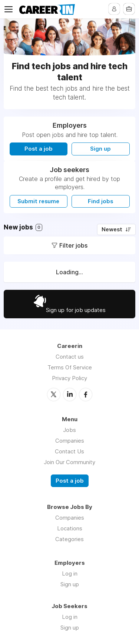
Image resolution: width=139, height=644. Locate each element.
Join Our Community (69, 462)
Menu (10, 9)
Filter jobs (73, 245)
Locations (70, 528)
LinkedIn (70, 395)
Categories (69, 539)
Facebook (86, 395)
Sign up (100, 149)
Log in (70, 573)
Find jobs (100, 201)
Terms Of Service (70, 367)
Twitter (54, 395)
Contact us (70, 357)
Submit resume (38, 201)
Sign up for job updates (76, 310)
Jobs (69, 430)
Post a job (39, 149)
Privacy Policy (69, 378)
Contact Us (69, 451)
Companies (70, 441)
